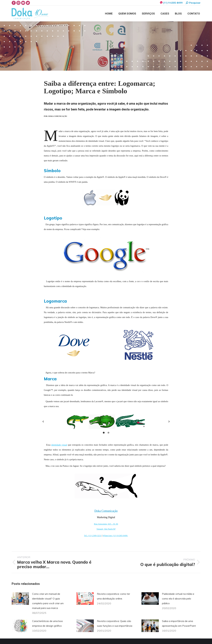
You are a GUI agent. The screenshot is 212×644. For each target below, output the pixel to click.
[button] (43, 422)
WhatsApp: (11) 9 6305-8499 (115, 536)
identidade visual (59, 445)
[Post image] (20, 599)
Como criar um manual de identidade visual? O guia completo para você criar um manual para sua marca (48, 601)
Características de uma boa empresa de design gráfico (47, 623)
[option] (106, 422)
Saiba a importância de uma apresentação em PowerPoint (179, 623)
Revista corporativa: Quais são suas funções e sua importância (115, 623)
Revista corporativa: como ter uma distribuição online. (113, 596)
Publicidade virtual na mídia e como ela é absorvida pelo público (178, 599)
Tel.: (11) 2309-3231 (93, 536)
